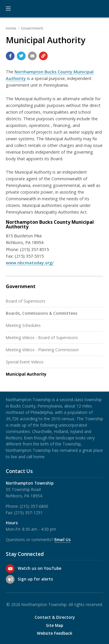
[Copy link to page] (43, 56)
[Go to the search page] (100, 9)
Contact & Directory (55, 617)
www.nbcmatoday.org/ (30, 263)
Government (32, 28)
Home (11, 28)
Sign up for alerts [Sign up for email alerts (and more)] (35, 579)
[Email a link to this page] (32, 56)
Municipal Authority (26, 374)
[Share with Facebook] (10, 56)
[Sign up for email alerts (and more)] (10, 579)
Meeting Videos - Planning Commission (42, 350)
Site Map (54, 625)
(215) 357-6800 (34, 506)
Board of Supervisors (26, 301)
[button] (8, 9)
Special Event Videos (25, 362)
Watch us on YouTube (40, 568)
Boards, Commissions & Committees (42, 313)
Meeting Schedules (23, 325)
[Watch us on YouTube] (10, 569)
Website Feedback (55, 633)
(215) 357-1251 (28, 513)
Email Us (62, 540)
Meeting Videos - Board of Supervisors (42, 338)
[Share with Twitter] (21, 56)
